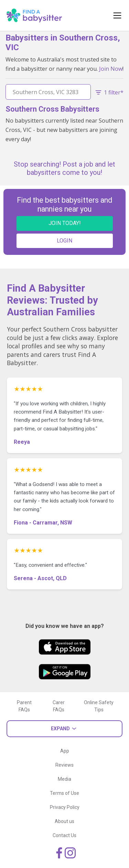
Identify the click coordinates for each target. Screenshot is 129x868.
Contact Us (64, 835)
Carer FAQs (59, 706)
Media (64, 779)
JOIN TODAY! (65, 223)
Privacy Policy (65, 807)
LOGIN (64, 241)
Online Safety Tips (99, 706)
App (65, 751)
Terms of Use (64, 793)
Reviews (64, 765)
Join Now (111, 69)
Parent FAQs (24, 706)
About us (64, 821)
